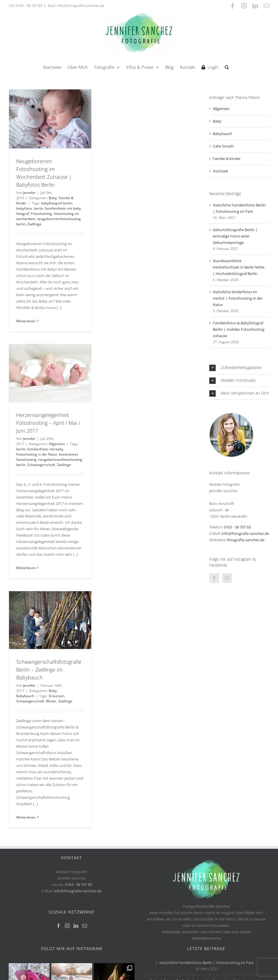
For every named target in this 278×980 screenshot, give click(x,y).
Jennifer (29, 193)
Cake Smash (223, 146)
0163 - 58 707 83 (29, 6)
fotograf (23, 214)
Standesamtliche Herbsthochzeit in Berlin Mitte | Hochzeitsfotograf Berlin (239, 267)
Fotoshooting (41, 214)
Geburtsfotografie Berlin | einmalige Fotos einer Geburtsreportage (235, 236)
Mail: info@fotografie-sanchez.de (76, 6)
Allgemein (57, 444)
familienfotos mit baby (63, 208)
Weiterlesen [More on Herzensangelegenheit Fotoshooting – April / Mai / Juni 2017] (26, 568)
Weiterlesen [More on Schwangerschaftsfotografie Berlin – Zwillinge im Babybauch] (26, 817)
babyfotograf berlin (57, 203)
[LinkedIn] (76, 926)
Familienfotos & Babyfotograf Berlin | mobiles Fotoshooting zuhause (239, 329)
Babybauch (25, 696)
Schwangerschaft (41, 465)
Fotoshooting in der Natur (37, 454)
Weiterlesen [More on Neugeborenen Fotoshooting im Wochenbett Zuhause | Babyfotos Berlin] (26, 321)
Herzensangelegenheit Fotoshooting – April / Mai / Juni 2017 (48, 423)
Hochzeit (220, 171)
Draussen (57, 696)
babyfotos (24, 208)
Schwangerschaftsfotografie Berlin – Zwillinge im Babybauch (49, 670)
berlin (39, 208)
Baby (53, 198)
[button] (227, 67)
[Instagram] (227, 578)
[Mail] (85, 926)
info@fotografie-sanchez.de (245, 533)
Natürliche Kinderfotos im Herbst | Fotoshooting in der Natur (238, 298)
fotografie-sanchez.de (246, 540)
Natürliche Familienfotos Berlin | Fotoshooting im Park (207, 963)
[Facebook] (214, 578)
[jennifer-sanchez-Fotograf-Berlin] (231, 415)
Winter (51, 701)
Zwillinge (34, 224)
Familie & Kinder (227, 159)
